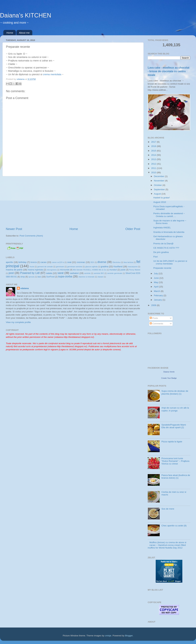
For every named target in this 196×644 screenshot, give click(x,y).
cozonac (81, 262)
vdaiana (24, 288)
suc (39, 277)
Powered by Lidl (30, 273)
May (156, 282)
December (159, 176)
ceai (69, 262)
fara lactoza (128, 262)
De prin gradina (161, 252)
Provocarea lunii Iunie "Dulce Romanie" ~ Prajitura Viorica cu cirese (175, 461)
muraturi (113, 270)
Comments (156, 324)
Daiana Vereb (169, 372)
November (159, 181)
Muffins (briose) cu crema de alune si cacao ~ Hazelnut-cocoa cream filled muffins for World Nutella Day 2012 (167, 545)
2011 (154, 168)
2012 (154, 164)
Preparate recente (162, 268)
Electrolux (116, 262)
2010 (154, 172)
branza (34, 262)
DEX (92, 262)
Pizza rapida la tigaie (172, 442)
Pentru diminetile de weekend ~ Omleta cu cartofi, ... (169, 215)
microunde (65, 270)
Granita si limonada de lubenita (169, 232)
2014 (154, 155)
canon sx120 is (58, 262)
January (158, 300)
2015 (154, 151)
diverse (102, 262)
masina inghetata (35, 270)
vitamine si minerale (86, 277)
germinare (60, 267)
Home (10, 33)
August (158, 194)
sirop (23, 277)
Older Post (133, 229)
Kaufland (118, 267)
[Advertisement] (73, 202)
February (159, 295)
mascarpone (133, 267)
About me (24, 33)
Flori (156, 257)
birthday (22, 262)
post (11, 273)
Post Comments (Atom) (31, 236)
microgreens (52, 270)
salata (49, 273)
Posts (154, 318)
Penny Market (135, 270)
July (156, 273)
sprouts (31, 277)
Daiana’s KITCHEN (26, 15)
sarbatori (74, 273)
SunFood (50, 277)
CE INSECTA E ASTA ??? (166, 248)
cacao (43, 262)
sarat (60, 273)
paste (123, 270)
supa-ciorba (65, 276)
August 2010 (160, 202)
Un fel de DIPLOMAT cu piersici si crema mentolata (170, 262)
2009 (154, 305)
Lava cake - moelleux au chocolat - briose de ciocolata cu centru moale (169, 71)
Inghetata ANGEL (162, 228)
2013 (154, 159)
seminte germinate (115, 273)
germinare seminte (75, 267)
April (156, 287)
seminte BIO (99, 273)
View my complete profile (18, 322)
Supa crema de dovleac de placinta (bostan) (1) (175, 392)
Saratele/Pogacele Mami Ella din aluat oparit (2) (174, 426)
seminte (87, 273)
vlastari (100, 277)
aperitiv (9, 262)
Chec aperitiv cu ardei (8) (174, 526)
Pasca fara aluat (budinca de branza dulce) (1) (176, 477)
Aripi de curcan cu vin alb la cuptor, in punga (175, 409)
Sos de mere (168, 509)
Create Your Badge (169, 378)
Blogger (129, 636)
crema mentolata (52, 74)
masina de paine (14, 270)
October (158, 185)
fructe (32, 267)
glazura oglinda (92, 267)
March (157, 291)
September (160, 189)
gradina (104, 267)
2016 (154, 146)
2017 (154, 142)
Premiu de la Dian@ (163, 244)
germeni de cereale (45, 267)
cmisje (108, 636)
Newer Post (14, 229)
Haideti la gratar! (162, 198)
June (157, 278)
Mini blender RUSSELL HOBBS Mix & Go (90, 270)
